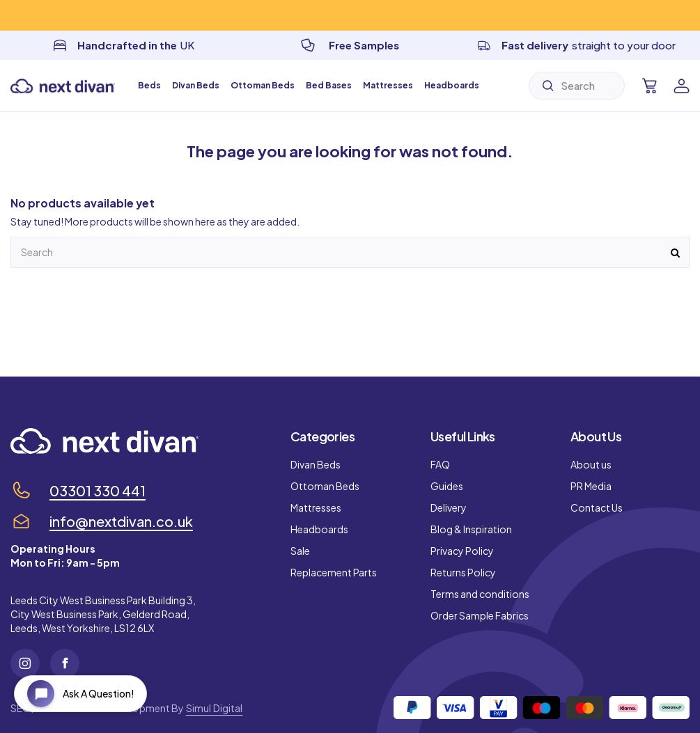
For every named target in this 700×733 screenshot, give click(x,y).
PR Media (591, 486)
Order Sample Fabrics (480, 615)
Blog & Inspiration (471, 529)
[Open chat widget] (80, 694)
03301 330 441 (98, 490)
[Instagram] (25, 663)
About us (591, 464)
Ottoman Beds (325, 486)
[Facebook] (65, 663)
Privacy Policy (462, 551)
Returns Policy (463, 572)
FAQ (440, 464)
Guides (447, 486)
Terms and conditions (480, 594)
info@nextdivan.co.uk (121, 521)
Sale (300, 551)
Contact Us (597, 507)
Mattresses (316, 507)
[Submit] (548, 86)
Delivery (449, 507)
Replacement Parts (334, 572)
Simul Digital (215, 708)
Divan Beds (316, 464)
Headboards (319, 529)
